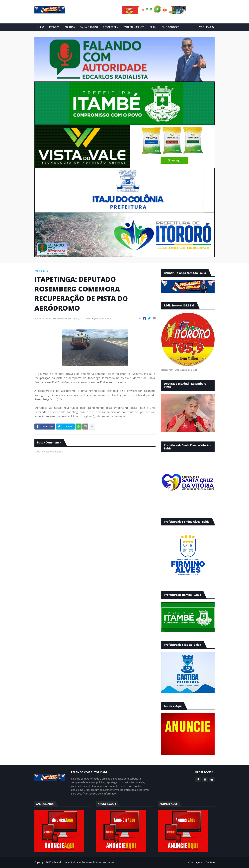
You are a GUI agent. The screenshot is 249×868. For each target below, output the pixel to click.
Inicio (190, 862)
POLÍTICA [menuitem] (70, 27)
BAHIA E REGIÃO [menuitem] (89, 27)
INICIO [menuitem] (41, 27)
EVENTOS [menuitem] (54, 27)
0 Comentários (103, 319)
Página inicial (42, 271)
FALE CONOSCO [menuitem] (171, 27)
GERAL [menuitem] (153, 27)
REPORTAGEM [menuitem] (111, 27)
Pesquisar (205, 27)
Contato (210, 862)
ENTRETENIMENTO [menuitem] (134, 27)
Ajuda (199, 862)
